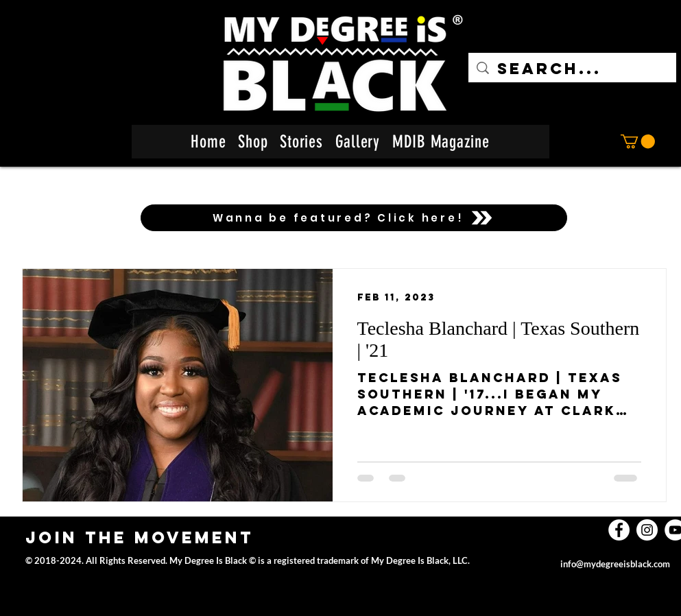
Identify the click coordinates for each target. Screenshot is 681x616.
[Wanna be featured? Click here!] (354, 218)
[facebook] (619, 530)
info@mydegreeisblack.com (615, 564)
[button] (638, 141)
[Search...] (572, 69)
